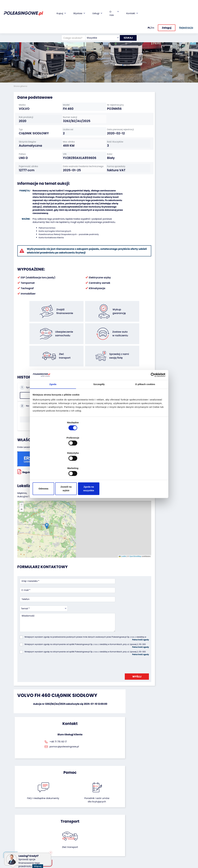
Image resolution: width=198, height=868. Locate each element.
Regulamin (107, 854)
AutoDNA (77, 846)
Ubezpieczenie (80, 826)
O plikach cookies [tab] (145, 410)
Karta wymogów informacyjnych (52, 248)
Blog (104, 819)
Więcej (39, 865)
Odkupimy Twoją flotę (52, 816)
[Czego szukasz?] (71, 19)
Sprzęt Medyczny (23, 839)
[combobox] (100, 19)
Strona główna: (21, 86)
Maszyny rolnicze (23, 834)
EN (153, 7)
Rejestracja (107, 845)
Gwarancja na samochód (80, 821)
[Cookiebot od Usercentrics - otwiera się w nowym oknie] (151, 400)
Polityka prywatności (112, 858)
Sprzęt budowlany (23, 843)
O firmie (106, 815)
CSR (104, 823)
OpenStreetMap (106, 517)
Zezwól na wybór (99, 466)
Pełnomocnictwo (44, 245)
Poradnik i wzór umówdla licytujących (112, 666)
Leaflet (93, 517)
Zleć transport (158, 662)
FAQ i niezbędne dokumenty (86, 664)
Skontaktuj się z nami (110, 840)
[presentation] (43, 604)
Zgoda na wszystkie (143, 466)
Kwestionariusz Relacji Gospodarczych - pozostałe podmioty (66, 251)
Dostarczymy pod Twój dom (82, 836)
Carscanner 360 (81, 841)
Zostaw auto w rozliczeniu (51, 823)
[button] (195, 42)
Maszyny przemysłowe (21, 829)
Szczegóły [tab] (99, 410)
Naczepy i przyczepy (25, 819)
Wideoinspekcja (81, 830)
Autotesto (77, 850)
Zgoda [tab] (53, 410)
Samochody (20, 815)
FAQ (104, 850)
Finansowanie (80, 815)
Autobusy (19, 823)
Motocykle (19, 847)
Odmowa (55, 466)
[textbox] (100, 19)
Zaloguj (167, 7)
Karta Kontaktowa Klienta (48, 255)
